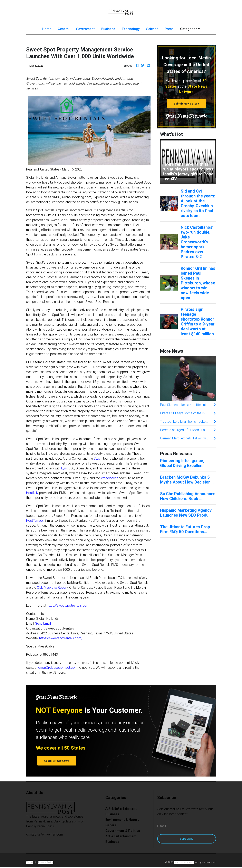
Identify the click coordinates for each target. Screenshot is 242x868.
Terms (30, 862)
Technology (131, 29)
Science (152, 29)
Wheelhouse (110, 478)
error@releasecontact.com (58, 667)
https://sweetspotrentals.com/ (61, 638)
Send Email (43, 623)
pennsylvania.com (184, 862)
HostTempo (35, 520)
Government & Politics (123, 831)
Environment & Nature (122, 820)
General (64, 29)
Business (108, 29)
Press (169, 29)
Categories (189, 29)
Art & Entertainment (121, 808)
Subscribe (187, 839)
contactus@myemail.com (45, 834)
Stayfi (98, 458)
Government (85, 29)
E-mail (162, 826)
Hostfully (32, 493)
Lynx (64, 468)
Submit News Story (186, 104)
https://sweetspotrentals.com (68, 605)
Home (48, 28)
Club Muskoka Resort (52, 587)
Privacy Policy (46, 862)
